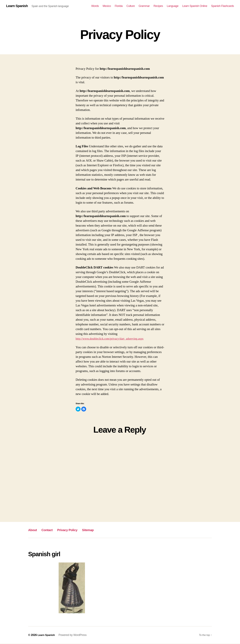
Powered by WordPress (74, 635)
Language (173, 6)
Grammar (144, 6)
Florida (119, 6)
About (33, 530)
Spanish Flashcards (222, 6)
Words (95, 6)
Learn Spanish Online (195, 6)
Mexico (107, 6)
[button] (78, 409)
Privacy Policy (72, 530)
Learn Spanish (18, 6)
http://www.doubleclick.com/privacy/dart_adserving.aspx (112, 339)
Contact (49, 530)
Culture (131, 6)
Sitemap (95, 530)
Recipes (158, 6)
